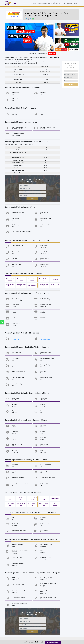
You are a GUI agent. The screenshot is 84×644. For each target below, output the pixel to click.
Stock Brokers (51, 3)
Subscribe (52, 53)
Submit (32, 198)
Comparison (44, 3)
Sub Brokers (58, 3)
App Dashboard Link (45, 340)
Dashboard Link (16, 340)
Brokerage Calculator (36, 3)
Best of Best (74, 3)
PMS (62, 3)
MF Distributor (67, 3)
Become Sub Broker (53, 642)
